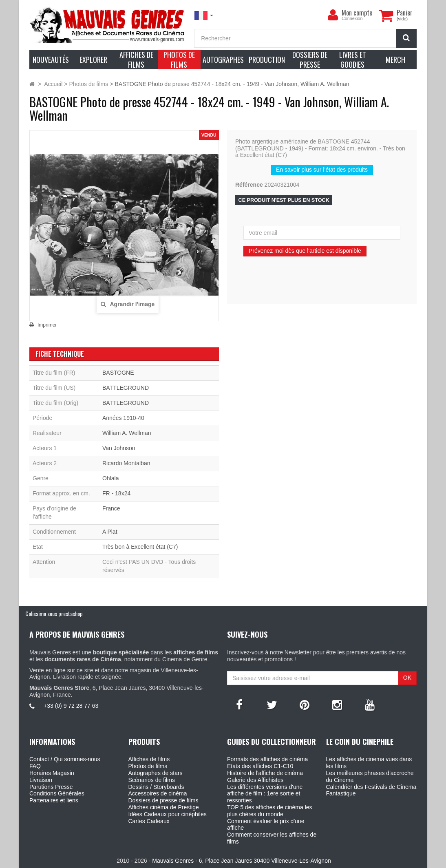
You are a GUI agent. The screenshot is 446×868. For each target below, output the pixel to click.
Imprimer (47, 325)
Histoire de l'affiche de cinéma (265, 773)
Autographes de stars (156, 773)
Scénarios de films (152, 780)
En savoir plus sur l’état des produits (322, 170)
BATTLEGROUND (126, 388)
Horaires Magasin (52, 773)
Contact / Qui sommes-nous (65, 759)
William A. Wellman (127, 433)
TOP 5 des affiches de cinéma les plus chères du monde (270, 811)
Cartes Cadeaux (149, 821)
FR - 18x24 (116, 493)
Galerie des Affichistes (255, 780)
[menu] (333, 15)
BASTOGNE (118, 373)
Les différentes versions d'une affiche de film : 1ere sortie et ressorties (265, 794)
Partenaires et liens (54, 800)
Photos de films (148, 766)
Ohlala (110, 478)
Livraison (41, 780)
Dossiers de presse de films (163, 800)
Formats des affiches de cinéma (267, 759)
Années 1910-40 (123, 418)
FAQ (35, 766)
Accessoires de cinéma (158, 793)
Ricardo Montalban (126, 463)
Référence (249, 185)
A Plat (110, 532)
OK (407, 678)
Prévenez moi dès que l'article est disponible (305, 251)
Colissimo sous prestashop (54, 613)
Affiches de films (149, 759)
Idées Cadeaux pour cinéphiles (168, 814)
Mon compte (357, 13)
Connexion (352, 18)
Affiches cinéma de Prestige (164, 807)
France (111, 508)
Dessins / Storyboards (156, 787)
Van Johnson (119, 448)
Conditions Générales (57, 793)
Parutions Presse (51, 787)
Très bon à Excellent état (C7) (140, 547)
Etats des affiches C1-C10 (260, 766)
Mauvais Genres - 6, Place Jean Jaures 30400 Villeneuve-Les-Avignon (241, 861)
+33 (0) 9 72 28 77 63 (71, 706)
